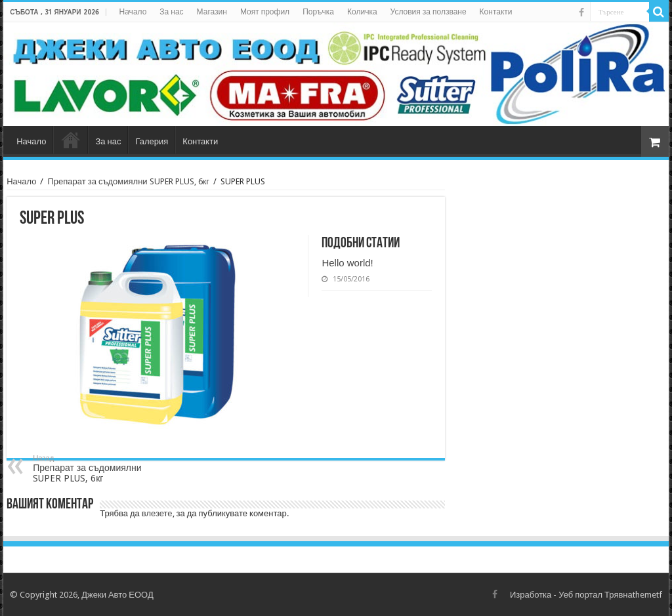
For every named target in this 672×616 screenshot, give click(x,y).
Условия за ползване (429, 12)
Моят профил (265, 12)
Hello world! (347, 263)
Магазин (212, 12)
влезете (157, 513)
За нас (171, 12)
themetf (647, 595)
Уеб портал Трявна (595, 595)
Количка (362, 12)
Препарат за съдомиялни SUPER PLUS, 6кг (128, 181)
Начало (133, 12)
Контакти (496, 12)
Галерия (152, 141)
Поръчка (318, 12)
